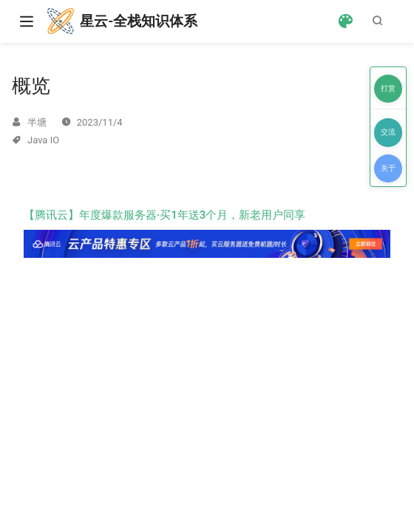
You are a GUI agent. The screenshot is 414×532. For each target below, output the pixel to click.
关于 (388, 168)
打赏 (388, 88)
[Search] (381, 21)
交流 (388, 132)
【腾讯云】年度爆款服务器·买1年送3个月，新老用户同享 (207, 233)
